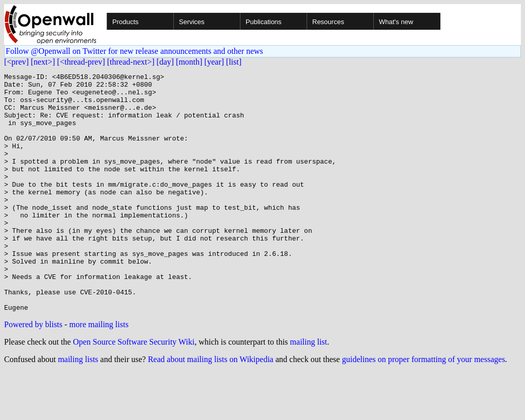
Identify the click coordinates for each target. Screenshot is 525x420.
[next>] (43, 62)
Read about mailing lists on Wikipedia (210, 407)
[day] (165, 62)
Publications (264, 22)
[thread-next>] (131, 62)
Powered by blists (33, 372)
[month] (189, 62)
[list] (234, 62)
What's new (396, 22)
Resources (328, 22)
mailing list (309, 389)
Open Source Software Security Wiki (134, 389)
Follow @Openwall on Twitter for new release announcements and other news (134, 51)
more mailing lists (99, 372)
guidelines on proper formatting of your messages (423, 407)
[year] (214, 62)
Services (192, 22)
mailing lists (78, 407)
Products (125, 22)
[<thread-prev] (81, 62)
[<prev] (16, 62)
